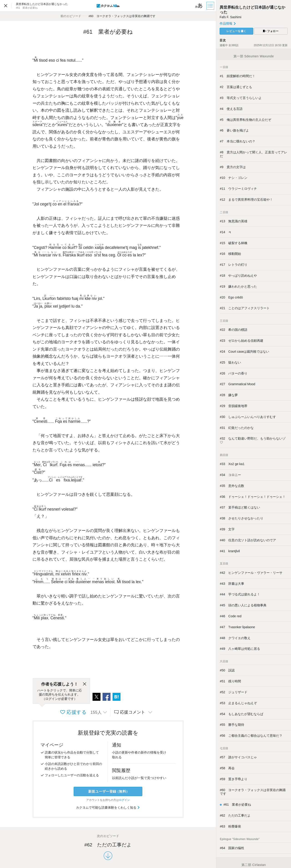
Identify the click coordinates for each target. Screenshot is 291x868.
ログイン (124, 800)
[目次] (211, 6)
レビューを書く (236, 31)
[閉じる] (85, 684)
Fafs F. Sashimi (231, 17)
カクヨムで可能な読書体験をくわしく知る (108, 807)
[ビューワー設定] (199, 6)
